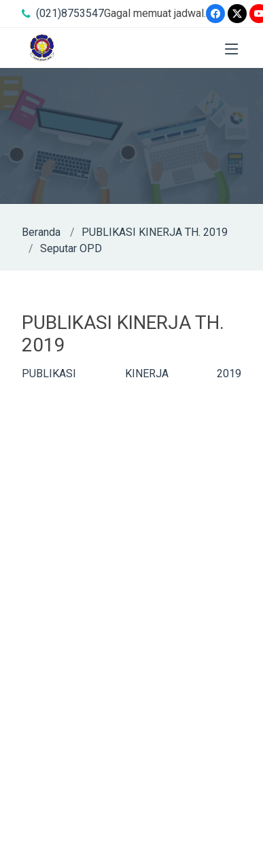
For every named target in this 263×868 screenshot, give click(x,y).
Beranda (41, 232)
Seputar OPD (71, 248)
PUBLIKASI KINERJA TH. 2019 (155, 232)
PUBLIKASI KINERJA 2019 (131, 374)
